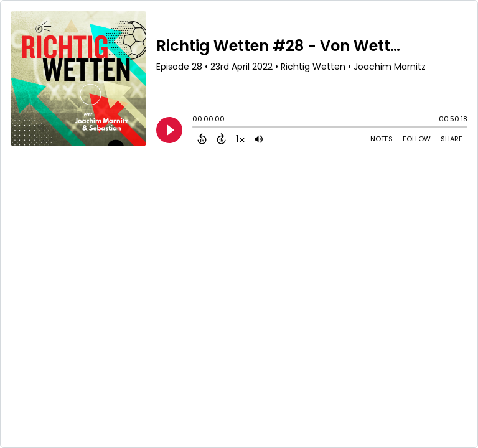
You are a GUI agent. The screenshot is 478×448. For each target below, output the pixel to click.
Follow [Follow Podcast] (417, 139)
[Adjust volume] (259, 139)
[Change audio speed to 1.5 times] (240, 139)
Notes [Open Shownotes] (382, 139)
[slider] (195, 128)
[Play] (169, 130)
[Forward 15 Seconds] (221, 139)
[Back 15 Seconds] (202, 139)
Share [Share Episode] (452, 139)
